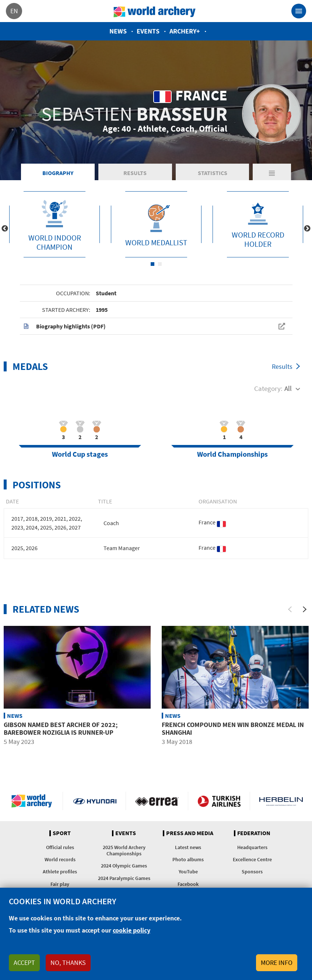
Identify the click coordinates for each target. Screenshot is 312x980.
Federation (254, 833)
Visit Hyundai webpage (95, 801)
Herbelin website (281, 801)
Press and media (190, 833)
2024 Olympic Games (124, 866)
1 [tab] (153, 264)
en (14, 11)
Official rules (60, 847)
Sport (62, 833)
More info (277, 963)
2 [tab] (160, 264)
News (118, 31)
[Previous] (290, 609)
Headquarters (252, 847)
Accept (24, 963)
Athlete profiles (60, 872)
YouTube (188, 872)
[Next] (305, 609)
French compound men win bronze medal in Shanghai (233, 729)
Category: (268, 388)
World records (60, 859)
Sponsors (252, 872)
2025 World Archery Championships (124, 850)
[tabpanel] (55, 224)
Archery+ (185, 31)
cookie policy (132, 930)
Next (307, 229)
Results (135, 173)
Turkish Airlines (219, 801)
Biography (58, 173)
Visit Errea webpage (157, 801)
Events (148, 31)
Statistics (213, 173)
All (288, 388)
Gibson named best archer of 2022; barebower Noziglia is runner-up (61, 729)
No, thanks (68, 963)
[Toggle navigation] (299, 11)
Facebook (188, 884)
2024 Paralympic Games (124, 878)
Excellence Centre (252, 859)
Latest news (188, 847)
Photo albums (188, 859)
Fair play (60, 884)
